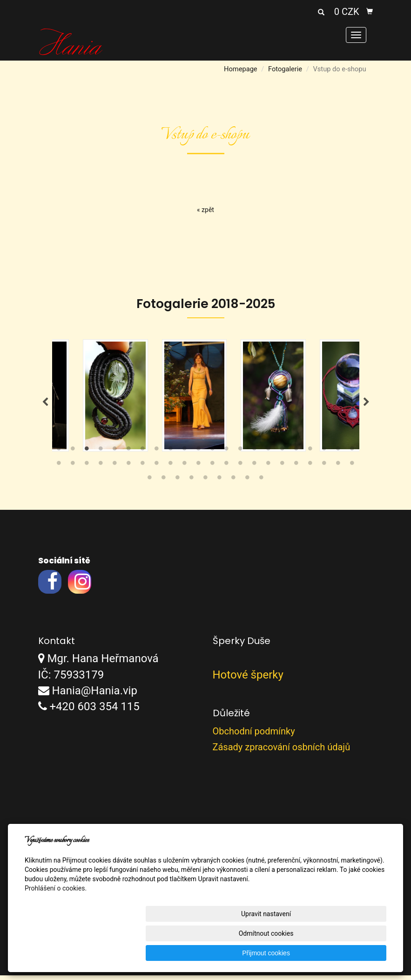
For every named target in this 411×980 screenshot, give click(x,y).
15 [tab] (255, 455)
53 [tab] (262, 484)
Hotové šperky (248, 679)
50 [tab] (220, 484)
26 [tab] (101, 469)
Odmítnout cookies (274, 953)
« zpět (205, 210)
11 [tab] (199, 455)
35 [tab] (227, 469)
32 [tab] (185, 469)
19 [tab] (310, 455)
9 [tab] (171, 455)
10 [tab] (185, 455)
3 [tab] (87, 455)
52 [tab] (248, 484)
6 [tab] (129, 455)
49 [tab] (206, 484)
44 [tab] (352, 469)
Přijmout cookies (351, 953)
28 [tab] (129, 469)
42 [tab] (324, 469)
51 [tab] (234, 484)
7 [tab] (143, 455)
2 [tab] (73, 455)
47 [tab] (178, 484)
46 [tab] (164, 484)
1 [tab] (59, 455)
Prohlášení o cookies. (56, 927)
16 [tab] (269, 455)
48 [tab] (192, 484)
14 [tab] (241, 455)
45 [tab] (150, 484)
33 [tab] (199, 469)
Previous (45, 404)
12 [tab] (213, 455)
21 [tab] (338, 455)
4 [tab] (101, 455)
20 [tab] (324, 455)
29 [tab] (143, 469)
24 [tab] (73, 469)
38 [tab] (269, 469)
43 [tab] (338, 469)
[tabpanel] (206, 397)
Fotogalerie (285, 69)
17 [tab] (283, 455)
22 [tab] (352, 455)
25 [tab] (87, 469)
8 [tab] (157, 455)
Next (366, 404)
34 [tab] (213, 469)
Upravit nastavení (196, 953)
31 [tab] (171, 469)
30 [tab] (157, 469)
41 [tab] (310, 469)
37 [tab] (255, 469)
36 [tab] (241, 469)
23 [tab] (59, 469)
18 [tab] (296, 455)
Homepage (241, 69)
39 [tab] (283, 469)
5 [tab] (115, 455)
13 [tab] (227, 455)
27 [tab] (115, 469)
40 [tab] (296, 469)
